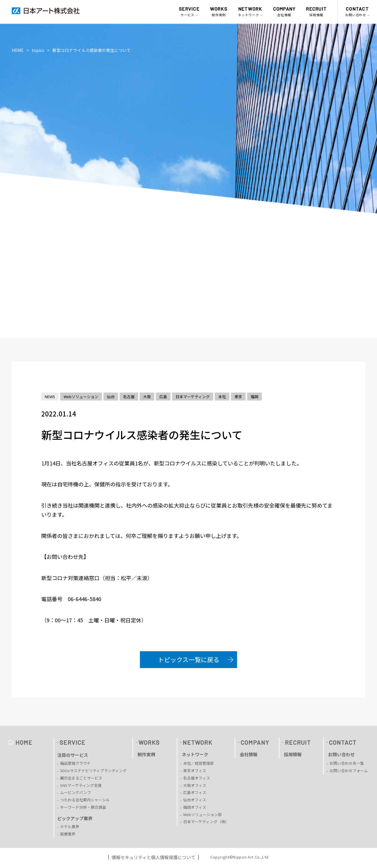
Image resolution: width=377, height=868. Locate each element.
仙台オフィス (195, 800)
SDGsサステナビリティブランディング (93, 771)
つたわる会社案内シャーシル (85, 800)
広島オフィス (195, 792)
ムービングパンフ (76, 792)
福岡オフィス (195, 807)
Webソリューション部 (202, 814)
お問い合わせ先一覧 (347, 763)
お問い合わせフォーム (349, 771)
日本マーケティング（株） (206, 822)
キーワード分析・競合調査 (83, 807)
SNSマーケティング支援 (81, 785)
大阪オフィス (195, 785)
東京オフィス (195, 771)
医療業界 (68, 834)
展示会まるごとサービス (81, 778)
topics (38, 50)
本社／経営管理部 (199, 763)
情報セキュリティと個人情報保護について (153, 857)
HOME (18, 50)
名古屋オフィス (197, 778)
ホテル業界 (70, 827)
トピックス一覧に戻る (189, 659)
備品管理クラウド (75, 763)
